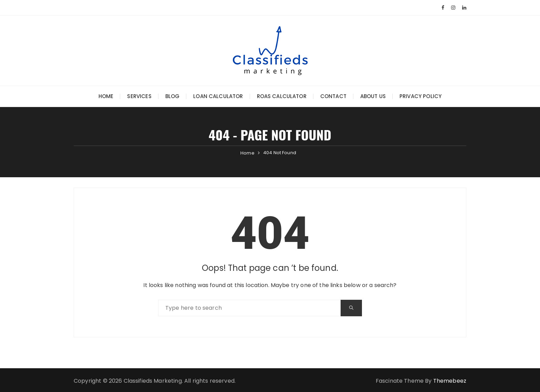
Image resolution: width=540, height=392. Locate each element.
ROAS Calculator (282, 96)
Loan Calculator (218, 96)
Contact (333, 96)
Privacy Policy (420, 96)
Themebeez (450, 381)
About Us (373, 96)
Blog (173, 96)
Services (139, 96)
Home (106, 96)
